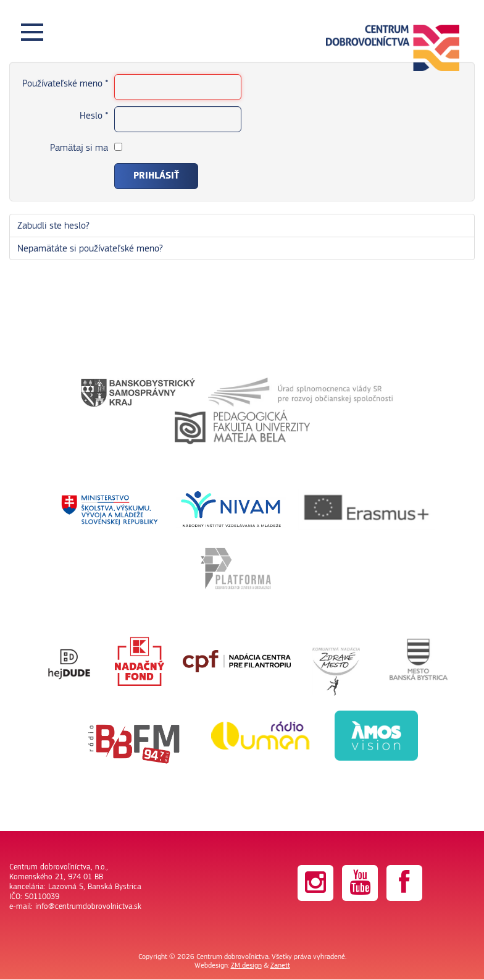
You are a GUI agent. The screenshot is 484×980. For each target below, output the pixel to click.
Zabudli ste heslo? (53, 226)
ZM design (246, 965)
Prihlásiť (156, 176)
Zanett (280, 965)
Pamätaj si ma (79, 148)
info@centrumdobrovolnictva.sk (88, 906)
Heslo (94, 116)
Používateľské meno (65, 83)
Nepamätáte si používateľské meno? (90, 248)
